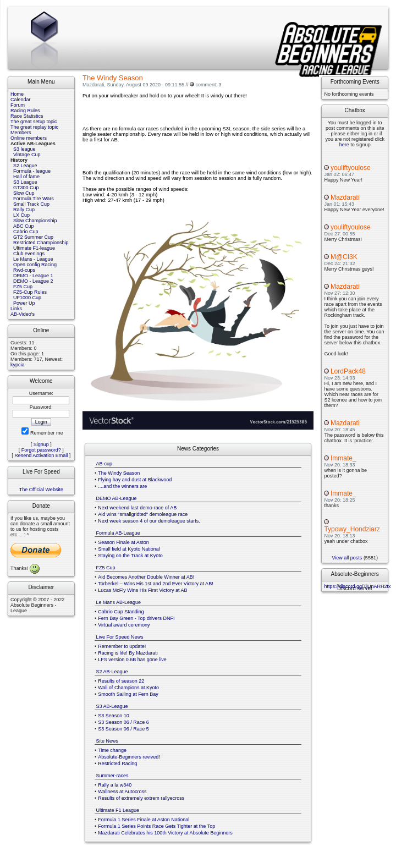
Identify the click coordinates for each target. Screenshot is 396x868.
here (344, 145)
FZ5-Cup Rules (30, 292)
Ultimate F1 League (118, 810)
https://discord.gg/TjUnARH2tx (357, 586)
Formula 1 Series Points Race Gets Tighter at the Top (156, 826)
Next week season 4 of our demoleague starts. (149, 521)
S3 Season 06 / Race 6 (123, 722)
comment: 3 (208, 85)
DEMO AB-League (117, 498)
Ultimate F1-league (34, 248)
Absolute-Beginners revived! (129, 757)
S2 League (25, 166)
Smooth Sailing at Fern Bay (128, 694)
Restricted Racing (117, 763)
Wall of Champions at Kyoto (128, 688)
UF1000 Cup (27, 298)
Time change (112, 750)
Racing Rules (25, 111)
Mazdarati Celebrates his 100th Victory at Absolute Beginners (165, 833)
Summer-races (112, 776)
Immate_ (343, 458)
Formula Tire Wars (34, 199)
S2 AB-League (112, 672)
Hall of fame (26, 177)
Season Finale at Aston (123, 542)
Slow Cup (24, 193)
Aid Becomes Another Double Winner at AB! (146, 577)
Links (16, 309)
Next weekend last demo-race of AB (137, 508)
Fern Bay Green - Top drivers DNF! (136, 618)
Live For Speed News (120, 637)
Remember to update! (122, 646)
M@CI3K (344, 257)
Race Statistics (27, 116)
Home (17, 94)
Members (21, 133)
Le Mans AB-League (119, 602)
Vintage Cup (27, 155)
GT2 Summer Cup (33, 237)
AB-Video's (23, 314)
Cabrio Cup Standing (121, 612)
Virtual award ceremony (124, 625)
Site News (108, 741)
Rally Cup (24, 210)
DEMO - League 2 (33, 281)
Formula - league (32, 171)
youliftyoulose (351, 168)
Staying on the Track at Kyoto (130, 556)
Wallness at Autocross (122, 792)
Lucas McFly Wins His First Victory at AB (142, 590)
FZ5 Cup (23, 287)
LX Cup (21, 215)
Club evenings (29, 254)
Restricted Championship (41, 243)
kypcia (18, 365)
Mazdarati (345, 197)
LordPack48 (348, 371)
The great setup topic (34, 122)
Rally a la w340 (115, 785)
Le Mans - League (33, 259)
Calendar (21, 100)
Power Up (24, 303)
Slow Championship (35, 221)
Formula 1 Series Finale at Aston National (144, 820)
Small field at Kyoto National (129, 549)
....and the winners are (122, 486)
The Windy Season (119, 473)
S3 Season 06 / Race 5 (123, 729)
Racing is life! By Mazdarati (128, 653)
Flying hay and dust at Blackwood (135, 480)
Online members (29, 138)
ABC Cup (24, 226)
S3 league (24, 149)
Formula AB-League (118, 533)
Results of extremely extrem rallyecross (141, 798)
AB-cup (105, 464)
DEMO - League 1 (33, 276)
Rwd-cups (24, 270)
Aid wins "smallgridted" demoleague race (143, 514)
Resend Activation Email (41, 455)
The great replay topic (34, 127)
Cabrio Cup (26, 232)
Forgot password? (41, 450)
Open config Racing (35, 265)
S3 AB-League (112, 706)
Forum (18, 105)
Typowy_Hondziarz (352, 529)
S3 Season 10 (114, 716)
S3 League (25, 182)
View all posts (347, 558)
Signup (41, 444)
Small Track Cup (31, 204)
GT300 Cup (26, 188)
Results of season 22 (121, 681)
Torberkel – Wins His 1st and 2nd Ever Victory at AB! (155, 584)
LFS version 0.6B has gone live (132, 660)
